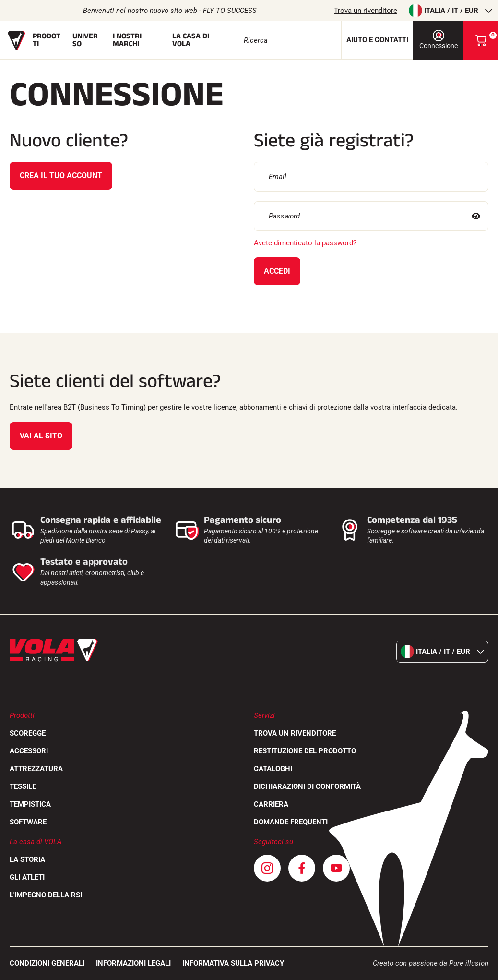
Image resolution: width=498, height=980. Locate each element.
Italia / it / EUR (451, 11)
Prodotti (47, 40)
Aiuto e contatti (377, 40)
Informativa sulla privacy (233, 963)
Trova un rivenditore (366, 11)
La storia (27, 859)
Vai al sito (41, 436)
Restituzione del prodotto (305, 751)
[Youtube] (336, 868)
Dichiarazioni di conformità (307, 786)
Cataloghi (273, 769)
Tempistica (30, 804)
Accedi (277, 271)
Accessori (29, 751)
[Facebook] (302, 868)
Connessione (439, 40)
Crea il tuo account (61, 175)
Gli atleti (27, 877)
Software (28, 822)
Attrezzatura (36, 769)
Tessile (23, 786)
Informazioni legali (133, 963)
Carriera (271, 804)
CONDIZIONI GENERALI (47, 963)
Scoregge (28, 733)
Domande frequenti (291, 822)
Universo (85, 40)
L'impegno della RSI (46, 895)
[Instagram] (267, 868)
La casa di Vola (191, 40)
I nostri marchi (127, 40)
